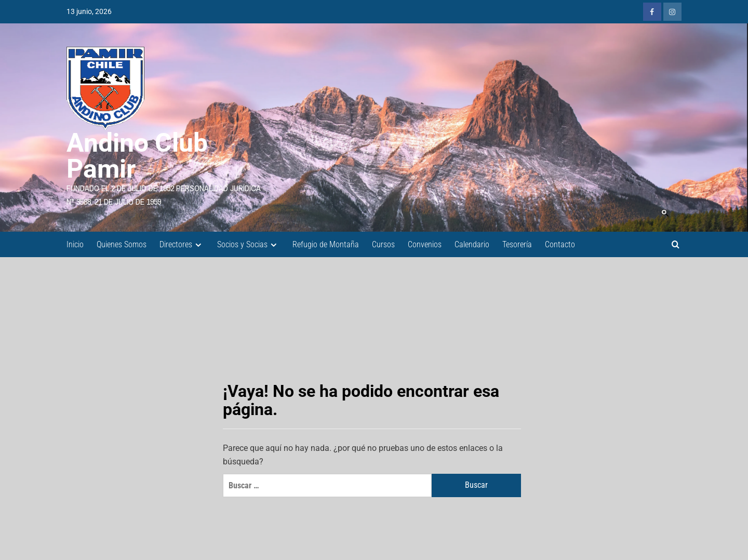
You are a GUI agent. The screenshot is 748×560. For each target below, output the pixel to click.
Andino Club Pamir (137, 156)
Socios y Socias (248, 244)
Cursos (383, 244)
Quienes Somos (122, 244)
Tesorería (517, 244)
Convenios (425, 244)
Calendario (472, 244)
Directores (182, 244)
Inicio (75, 244)
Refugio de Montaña (326, 244)
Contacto (560, 244)
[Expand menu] (198, 245)
